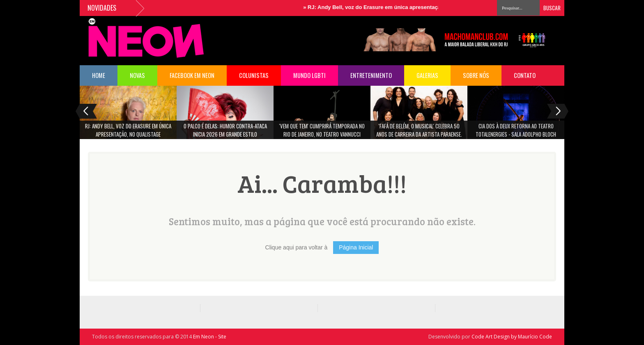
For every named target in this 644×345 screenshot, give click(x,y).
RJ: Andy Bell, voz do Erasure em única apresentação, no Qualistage (396, 7)
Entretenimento (371, 75)
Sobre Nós (476, 75)
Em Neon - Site (210, 337)
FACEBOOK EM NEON (192, 75)
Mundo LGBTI (309, 75)
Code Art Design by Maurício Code (512, 337)
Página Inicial (356, 247)
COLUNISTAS (254, 75)
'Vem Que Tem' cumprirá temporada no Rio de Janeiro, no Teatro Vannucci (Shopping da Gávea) (322, 133)
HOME (99, 75)
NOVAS (137, 75)
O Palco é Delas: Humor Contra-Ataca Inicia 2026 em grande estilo (225, 130)
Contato (525, 75)
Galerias (427, 75)
